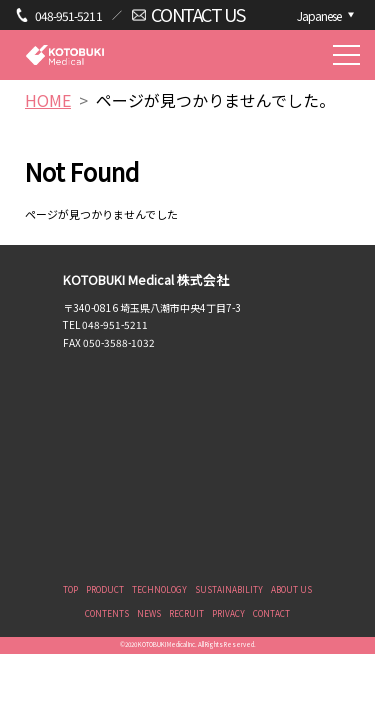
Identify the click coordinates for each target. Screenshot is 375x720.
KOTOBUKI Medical (65, 54)
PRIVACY (228, 613)
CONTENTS (107, 613)
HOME (48, 100)
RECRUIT (186, 613)
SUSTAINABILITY (229, 589)
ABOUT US (291, 589)
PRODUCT (105, 589)
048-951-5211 (68, 15)
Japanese (319, 15)
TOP (70, 589)
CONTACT (271, 613)
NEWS (149, 613)
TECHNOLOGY (159, 589)
